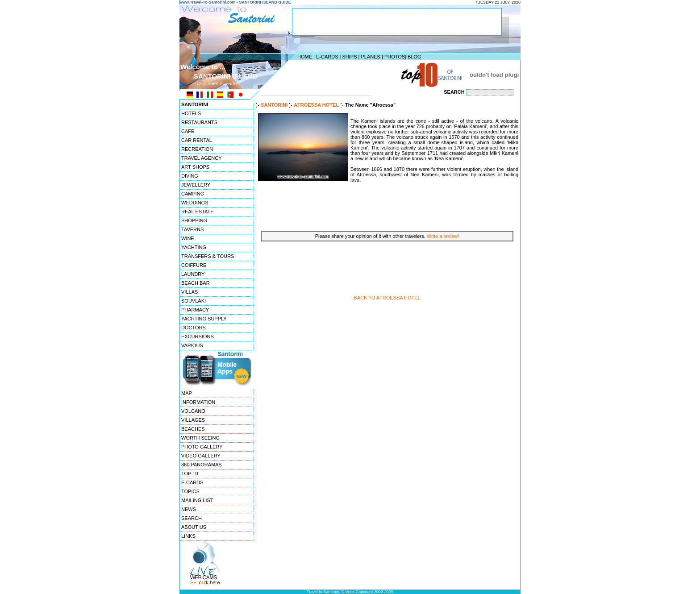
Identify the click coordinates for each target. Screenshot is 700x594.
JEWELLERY (196, 185)
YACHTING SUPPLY (204, 319)
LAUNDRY (193, 274)
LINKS (188, 536)
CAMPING (193, 194)
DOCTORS (194, 328)
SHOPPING (194, 220)
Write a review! (443, 236)
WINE (188, 238)
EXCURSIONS (198, 336)
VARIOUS (192, 345)
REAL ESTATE (198, 212)
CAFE (188, 131)
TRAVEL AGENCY (201, 158)
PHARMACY (195, 310)
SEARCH (192, 518)
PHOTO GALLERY (202, 447)
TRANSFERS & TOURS (208, 256)
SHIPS (349, 57)
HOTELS (191, 113)
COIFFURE (194, 265)
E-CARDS (327, 57)
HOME (305, 57)
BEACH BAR (196, 283)
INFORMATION (198, 402)
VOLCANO (193, 411)
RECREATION (197, 149)
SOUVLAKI (194, 301)
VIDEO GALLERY (201, 456)
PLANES (370, 57)
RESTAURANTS (199, 122)
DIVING (190, 176)
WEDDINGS (195, 203)
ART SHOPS (195, 167)
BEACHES (193, 429)
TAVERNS (192, 229)
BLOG (415, 57)
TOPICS (190, 491)
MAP (187, 393)
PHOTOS (395, 57)
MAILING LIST (197, 500)
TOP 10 (190, 474)
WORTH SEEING (200, 438)
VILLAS (190, 292)
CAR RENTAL (197, 140)
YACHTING (194, 247)
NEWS (189, 509)
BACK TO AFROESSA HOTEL (387, 298)
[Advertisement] (348, 75)
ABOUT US (194, 527)
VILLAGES (193, 420)
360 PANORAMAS (202, 465)
